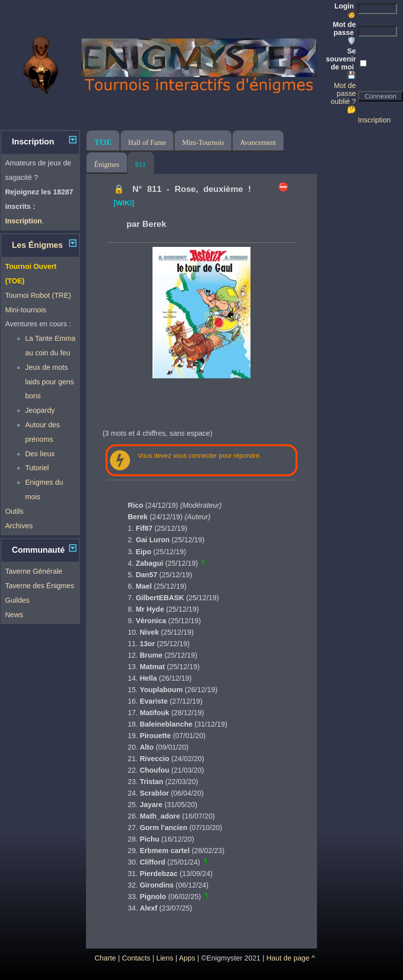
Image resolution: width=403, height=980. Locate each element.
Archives (19, 526)
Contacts (136, 958)
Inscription (374, 120)
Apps (187, 958)
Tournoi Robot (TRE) (38, 295)
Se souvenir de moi (341, 63)
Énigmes (106, 164)
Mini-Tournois (203, 142)
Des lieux (40, 454)
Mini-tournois (25, 310)
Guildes (17, 600)
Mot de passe (344, 32)
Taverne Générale (33, 571)
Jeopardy (40, 410)
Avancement (258, 142)
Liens (164, 958)
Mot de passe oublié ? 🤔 (343, 97)
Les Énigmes (37, 245)
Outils (14, 511)
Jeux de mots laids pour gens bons (49, 382)
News (14, 615)
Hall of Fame (147, 142)
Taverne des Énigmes (39, 586)
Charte (105, 958)
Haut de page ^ (291, 958)
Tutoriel (37, 468)
